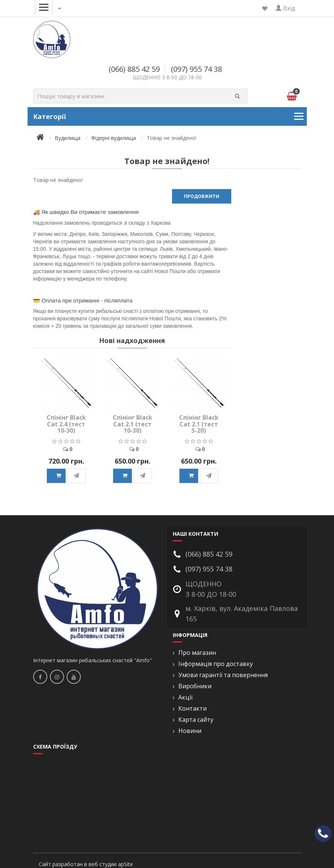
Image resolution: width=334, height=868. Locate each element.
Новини (190, 731)
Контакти (193, 709)
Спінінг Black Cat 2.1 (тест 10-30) (133, 424)
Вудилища (68, 138)
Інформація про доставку (216, 664)
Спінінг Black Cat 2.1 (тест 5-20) (199, 424)
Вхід (285, 8)
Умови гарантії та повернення (223, 675)
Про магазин (197, 653)
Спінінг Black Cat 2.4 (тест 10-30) (66, 424)
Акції (185, 697)
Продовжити (202, 196)
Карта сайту (196, 720)
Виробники (195, 686)
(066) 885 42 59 (134, 69)
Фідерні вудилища (114, 138)
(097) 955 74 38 (196, 69)
